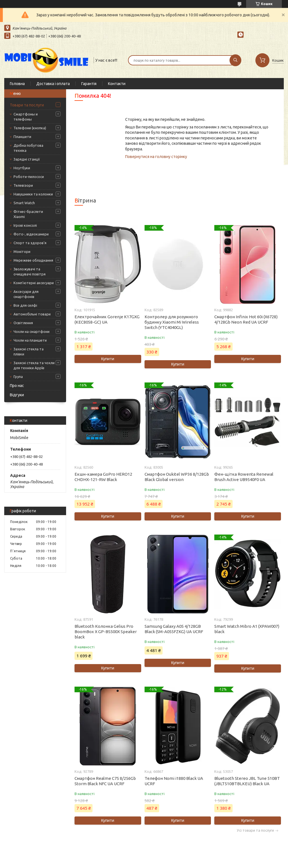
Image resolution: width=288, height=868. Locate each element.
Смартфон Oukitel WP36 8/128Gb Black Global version (177, 477)
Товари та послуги (27, 105)
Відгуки (17, 395)
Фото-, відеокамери (31, 234)
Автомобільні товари (32, 314)
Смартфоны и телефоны (26, 117)
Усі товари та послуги (255, 830)
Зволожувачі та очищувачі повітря (30, 271)
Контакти (117, 84)
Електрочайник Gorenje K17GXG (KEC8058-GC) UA (107, 319)
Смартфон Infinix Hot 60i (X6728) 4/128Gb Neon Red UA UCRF (246, 319)
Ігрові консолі (25, 225)
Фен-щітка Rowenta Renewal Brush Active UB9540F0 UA (244, 477)
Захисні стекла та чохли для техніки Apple (34, 365)
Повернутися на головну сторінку (156, 157)
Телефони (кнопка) (30, 128)
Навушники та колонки (33, 194)
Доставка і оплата (53, 84)
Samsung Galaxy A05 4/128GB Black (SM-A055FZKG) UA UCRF (174, 629)
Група (18, 377)
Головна (17, 84)
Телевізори (23, 185)
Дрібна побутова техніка (28, 148)
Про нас (17, 386)
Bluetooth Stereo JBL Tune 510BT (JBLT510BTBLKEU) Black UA (247, 781)
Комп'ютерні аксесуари (34, 283)
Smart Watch (24, 203)
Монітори (22, 252)
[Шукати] (235, 60)
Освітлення (23, 323)
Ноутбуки (22, 168)
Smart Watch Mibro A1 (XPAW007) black (247, 629)
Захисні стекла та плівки (29, 351)
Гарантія (89, 84)
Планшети (22, 137)
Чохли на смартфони (31, 331)
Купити (108, 359)
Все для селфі (25, 305)
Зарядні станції (27, 159)
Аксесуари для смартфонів (26, 294)
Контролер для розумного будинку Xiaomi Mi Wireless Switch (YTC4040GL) (172, 322)
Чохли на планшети (30, 340)
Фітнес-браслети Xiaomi (28, 214)
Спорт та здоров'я (30, 243)
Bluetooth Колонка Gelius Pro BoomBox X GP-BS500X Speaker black (106, 632)
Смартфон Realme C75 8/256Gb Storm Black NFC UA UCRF (105, 781)
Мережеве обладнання (33, 260)
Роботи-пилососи (29, 177)
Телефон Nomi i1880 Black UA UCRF (174, 781)
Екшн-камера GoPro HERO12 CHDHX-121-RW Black (103, 477)
